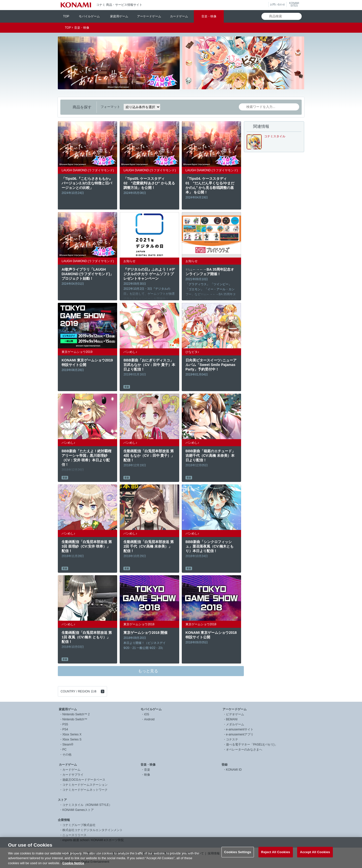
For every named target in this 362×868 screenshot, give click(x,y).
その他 (67, 755)
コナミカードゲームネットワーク (85, 790)
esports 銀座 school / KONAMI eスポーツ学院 (93, 840)
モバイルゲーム (89, 16)
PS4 (65, 729)
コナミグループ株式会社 (79, 825)
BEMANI (232, 719)
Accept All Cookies (315, 857)
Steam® (68, 745)
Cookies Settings (238, 857)
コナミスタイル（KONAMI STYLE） (87, 805)
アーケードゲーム (149, 16)
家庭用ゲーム (119, 16)
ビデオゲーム (235, 714)
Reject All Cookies (276, 857)
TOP (66, 16)
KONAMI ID (234, 770)
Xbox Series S (72, 739)
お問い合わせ (278, 4)
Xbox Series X (72, 734)
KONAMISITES (294, 5)
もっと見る (148, 671)
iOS (147, 714)
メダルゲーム (235, 724)
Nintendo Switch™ (75, 719)
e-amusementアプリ (240, 734)
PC (64, 750)
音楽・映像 (209, 16)
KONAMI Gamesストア (78, 810)
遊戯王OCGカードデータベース (84, 780)
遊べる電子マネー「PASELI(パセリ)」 (252, 745)
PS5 (65, 724)
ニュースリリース (74, 835)
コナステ (232, 739)
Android (149, 719)
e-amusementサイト (240, 729)
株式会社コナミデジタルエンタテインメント (93, 830)
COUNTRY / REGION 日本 (79, 691)
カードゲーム (179, 16)
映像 (147, 775)
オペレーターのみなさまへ (244, 750)
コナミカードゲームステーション (85, 785)
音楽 (147, 770)
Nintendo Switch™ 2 (76, 714)
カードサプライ (73, 775)
